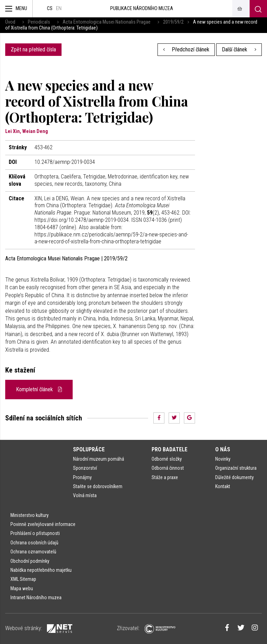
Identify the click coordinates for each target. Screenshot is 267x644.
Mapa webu (22, 588)
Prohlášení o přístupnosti (35, 533)
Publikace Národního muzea (142, 9)
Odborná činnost (168, 468)
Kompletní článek (39, 389)
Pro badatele (169, 449)
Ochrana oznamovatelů (33, 552)
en (59, 9)
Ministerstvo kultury (30, 515)
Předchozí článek (186, 49)
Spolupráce (89, 449)
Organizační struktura (236, 468)
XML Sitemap (23, 579)
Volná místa (85, 495)
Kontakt (223, 486)
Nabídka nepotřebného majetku (41, 570)
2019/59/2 (173, 22)
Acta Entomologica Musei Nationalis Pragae (107, 22)
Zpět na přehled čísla (33, 49)
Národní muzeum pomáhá (99, 459)
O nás (223, 449)
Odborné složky (167, 459)
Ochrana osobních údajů (34, 543)
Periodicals (39, 22)
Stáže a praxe (165, 477)
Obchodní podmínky (30, 561)
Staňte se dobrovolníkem (98, 486)
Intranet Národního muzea (36, 597)
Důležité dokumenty (234, 477)
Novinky (223, 459)
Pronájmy (82, 477)
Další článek (239, 49)
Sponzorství (85, 468)
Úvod (10, 22)
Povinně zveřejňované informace (43, 524)
